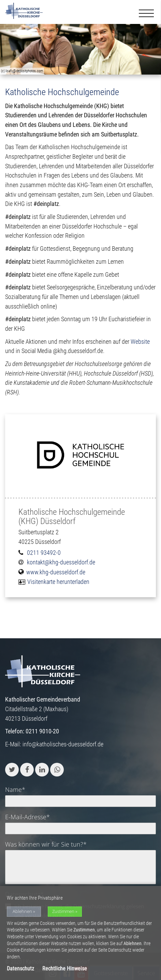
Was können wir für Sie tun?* (46, 844)
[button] (12, 770)
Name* (15, 789)
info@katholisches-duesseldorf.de (63, 744)
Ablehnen (22, 911)
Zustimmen (63, 911)
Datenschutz (20, 969)
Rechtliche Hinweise (65, 969)
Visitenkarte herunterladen (58, 582)
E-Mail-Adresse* (27, 817)
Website (140, 342)
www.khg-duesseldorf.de (56, 572)
